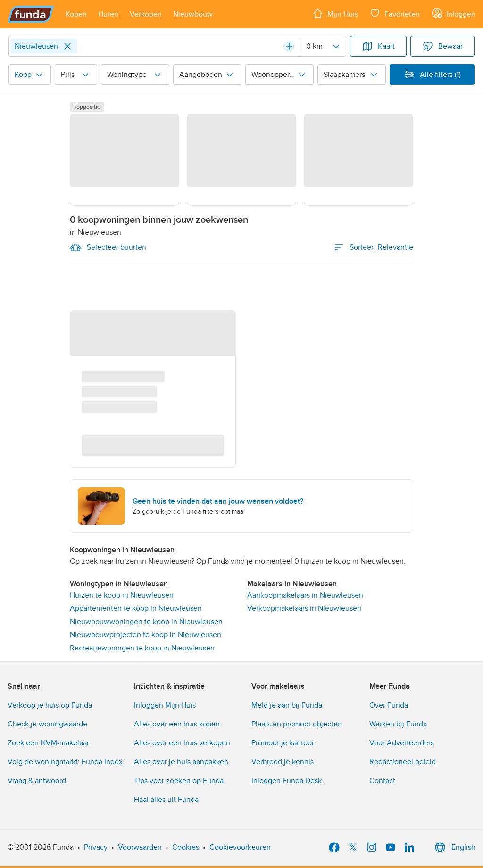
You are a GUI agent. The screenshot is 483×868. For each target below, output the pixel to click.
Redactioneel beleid (403, 762)
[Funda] (31, 14)
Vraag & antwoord (37, 781)
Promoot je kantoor (283, 743)
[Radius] (322, 46)
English (454, 847)
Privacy (96, 847)
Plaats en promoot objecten (297, 724)
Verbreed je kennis (283, 762)
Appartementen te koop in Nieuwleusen (136, 608)
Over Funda (389, 705)
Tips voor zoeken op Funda (179, 781)
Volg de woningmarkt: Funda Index (65, 762)
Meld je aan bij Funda (287, 705)
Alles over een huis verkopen (182, 743)
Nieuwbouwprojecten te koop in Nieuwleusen (146, 635)
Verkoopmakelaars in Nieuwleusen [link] (304, 608)
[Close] (67, 46)
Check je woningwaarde (47, 724)
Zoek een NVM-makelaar (48, 743)
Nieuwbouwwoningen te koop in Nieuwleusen (146, 622)
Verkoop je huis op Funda (50, 705)
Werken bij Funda (398, 724)
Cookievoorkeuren (240, 847)
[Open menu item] (76, 14)
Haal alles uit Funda (166, 800)
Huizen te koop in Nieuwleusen (122, 595)
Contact (382, 781)
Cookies (186, 847)
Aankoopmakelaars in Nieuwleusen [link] (305, 595)
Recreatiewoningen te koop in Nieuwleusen (142, 648)
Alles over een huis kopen (177, 724)
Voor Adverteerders (402, 743)
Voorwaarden (140, 847)
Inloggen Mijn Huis (165, 705)
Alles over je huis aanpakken (181, 762)
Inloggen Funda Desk (287, 781)
